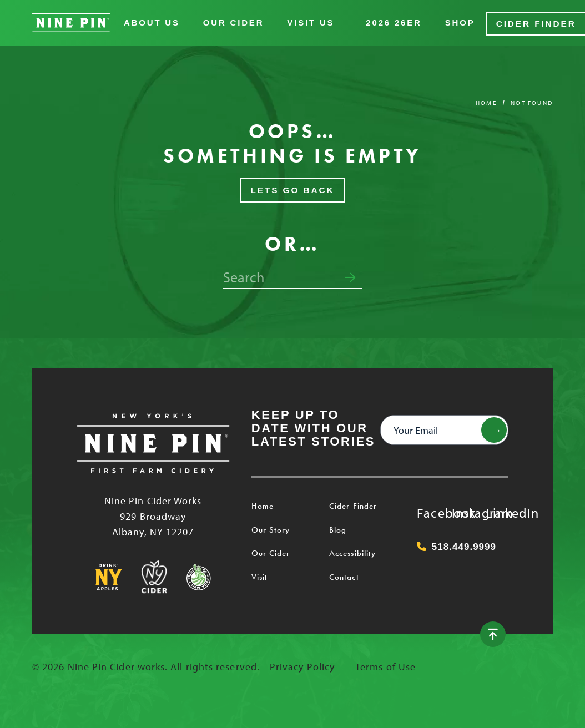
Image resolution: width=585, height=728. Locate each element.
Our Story (271, 528)
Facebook (428, 510)
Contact (344, 575)
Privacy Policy (302, 665)
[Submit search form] (350, 276)
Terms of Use (385, 665)
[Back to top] (498, 633)
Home (486, 100)
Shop (460, 22)
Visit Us (311, 22)
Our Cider (233, 22)
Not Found (532, 100)
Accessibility (352, 552)
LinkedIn (497, 510)
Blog (338, 528)
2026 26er (394, 22)
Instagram (463, 510)
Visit (259, 575)
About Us (152, 22)
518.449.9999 (457, 545)
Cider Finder (534, 22)
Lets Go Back (292, 188)
